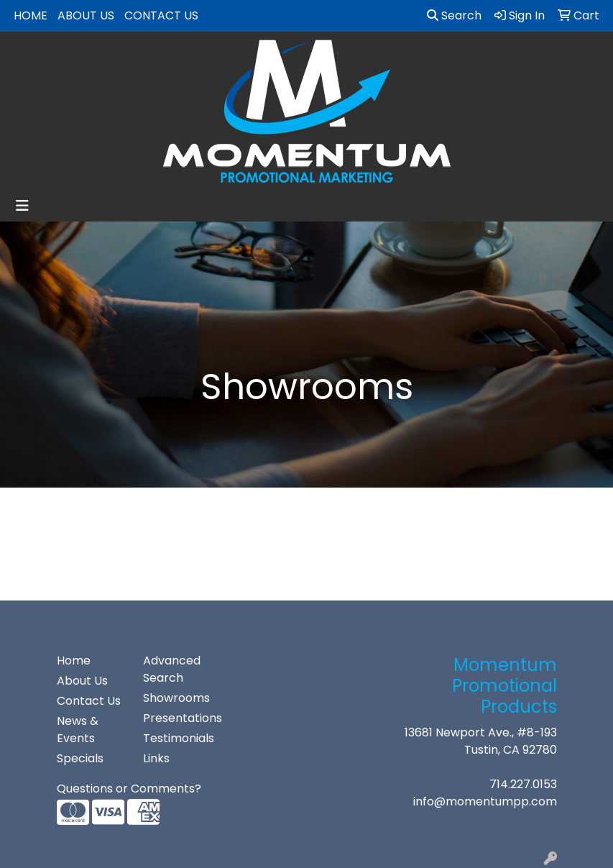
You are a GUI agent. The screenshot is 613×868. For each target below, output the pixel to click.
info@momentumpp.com (485, 801)
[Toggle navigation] (22, 206)
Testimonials (178, 738)
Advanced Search (172, 669)
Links (156, 758)
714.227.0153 (523, 784)
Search (454, 15)
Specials (80, 758)
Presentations (178, 718)
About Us (86, 15)
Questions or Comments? (129, 789)
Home (31, 15)
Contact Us (161, 15)
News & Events (78, 730)
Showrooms (176, 698)
